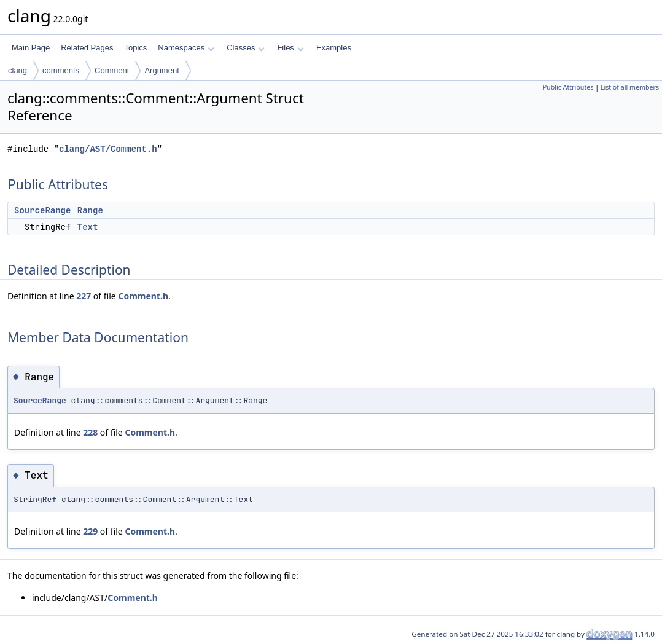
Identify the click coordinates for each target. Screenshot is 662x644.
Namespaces (186, 48)
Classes (246, 48)
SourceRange (42, 210)
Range (90, 210)
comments (61, 70)
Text (88, 227)
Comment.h (143, 296)
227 (84, 296)
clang (18, 70)
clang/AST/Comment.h (108, 149)
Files (290, 48)
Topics (135, 48)
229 (90, 531)
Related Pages (87, 48)
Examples (334, 48)
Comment (112, 70)
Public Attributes (568, 87)
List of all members (630, 87)
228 (90, 432)
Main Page (31, 48)
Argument (162, 70)
